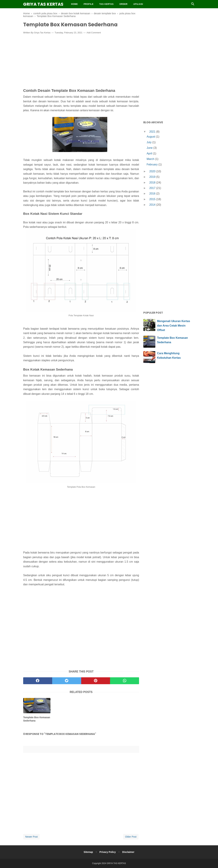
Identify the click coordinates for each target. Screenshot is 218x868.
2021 (153, 132)
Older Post (131, 837)
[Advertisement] (81, 62)
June (150, 148)
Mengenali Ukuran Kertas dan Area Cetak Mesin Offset (174, 325)
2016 (153, 194)
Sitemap (88, 852)
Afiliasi (138, 4)
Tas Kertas (107, 4)
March (151, 159)
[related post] (37, 706)
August (151, 137)
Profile (89, 4)
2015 (153, 199)
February (152, 164)
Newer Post (31, 837)
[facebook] (38, 681)
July (149, 142)
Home (74, 4)
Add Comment (94, 33)
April (150, 153)
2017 (153, 188)
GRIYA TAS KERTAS (43, 4)
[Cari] (193, 5)
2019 (153, 177)
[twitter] (67, 681)
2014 (153, 205)
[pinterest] (96, 681)
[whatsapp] (125, 681)
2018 (153, 183)
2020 (153, 171)
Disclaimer (128, 852)
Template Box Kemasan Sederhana (37, 719)
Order (124, 4)
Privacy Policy (108, 852)
